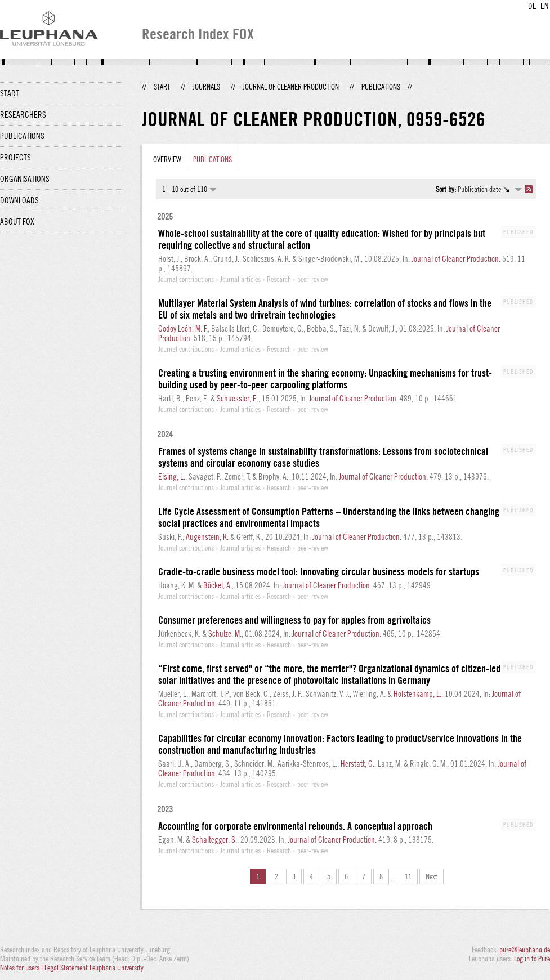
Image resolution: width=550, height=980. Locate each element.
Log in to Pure (532, 959)
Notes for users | (22, 968)
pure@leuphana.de (525, 950)
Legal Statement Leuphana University (94, 968)
